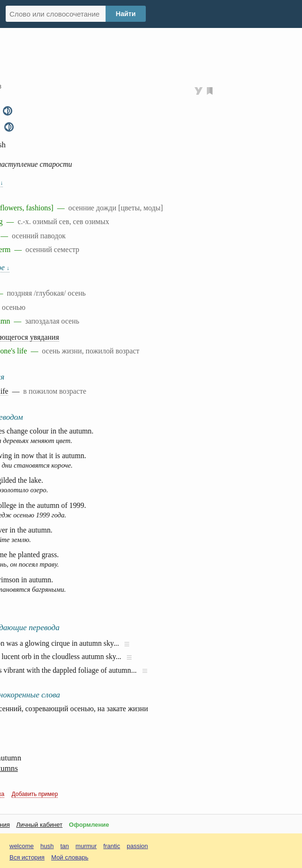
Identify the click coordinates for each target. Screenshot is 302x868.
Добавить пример (35, 794)
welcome (22, 846)
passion (138, 846)
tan (65, 846)
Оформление (89, 825)
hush (47, 846)
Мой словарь (70, 857)
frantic (111, 846)
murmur (86, 846)
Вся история (27, 857)
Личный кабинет (39, 825)
